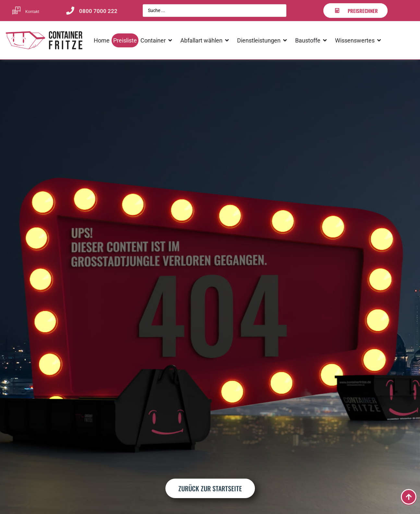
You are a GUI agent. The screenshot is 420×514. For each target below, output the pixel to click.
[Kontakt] (16, 11)
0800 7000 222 (98, 11)
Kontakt (32, 12)
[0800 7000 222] (70, 11)
